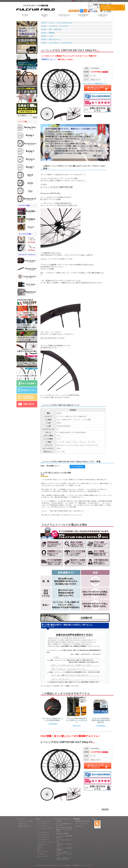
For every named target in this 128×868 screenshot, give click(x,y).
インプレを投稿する (77, 467)
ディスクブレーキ (67, 43)
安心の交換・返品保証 (62, 834)
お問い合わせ (79, 826)
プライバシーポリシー (81, 824)
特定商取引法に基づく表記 (82, 821)
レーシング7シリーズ (43, 837)
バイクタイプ (53, 26)
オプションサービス (43, 856)
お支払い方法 (22, 824)
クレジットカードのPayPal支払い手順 (64, 837)
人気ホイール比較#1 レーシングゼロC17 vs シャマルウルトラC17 (64, 854)
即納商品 (52, 33)
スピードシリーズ (42, 840)
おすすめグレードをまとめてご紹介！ (64, 845)
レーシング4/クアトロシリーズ (45, 829)
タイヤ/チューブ (42, 854)
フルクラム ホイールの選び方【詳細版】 (64, 849)
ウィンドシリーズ (42, 826)
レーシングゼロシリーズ (65, 23)
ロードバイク (64, 26)
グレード (52, 23)
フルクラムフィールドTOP (25, 821)
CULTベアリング (54, 39)
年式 (50, 29)
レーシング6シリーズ (43, 835)
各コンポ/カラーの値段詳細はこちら (95, 83)
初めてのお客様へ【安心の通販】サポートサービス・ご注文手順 (64, 829)
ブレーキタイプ (54, 43)
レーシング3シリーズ (43, 824)
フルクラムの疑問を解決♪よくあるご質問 (64, 825)
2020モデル (58, 29)
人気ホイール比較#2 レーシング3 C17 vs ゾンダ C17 (64, 859)
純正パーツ (40, 849)
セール (51, 36)
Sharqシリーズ (41, 844)
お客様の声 (59, 821)
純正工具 (40, 847)
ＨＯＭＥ (44, 23)
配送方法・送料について (25, 826)
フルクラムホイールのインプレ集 (64, 841)
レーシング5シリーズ (43, 833)
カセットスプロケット (43, 852)
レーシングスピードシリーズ (45, 842)
